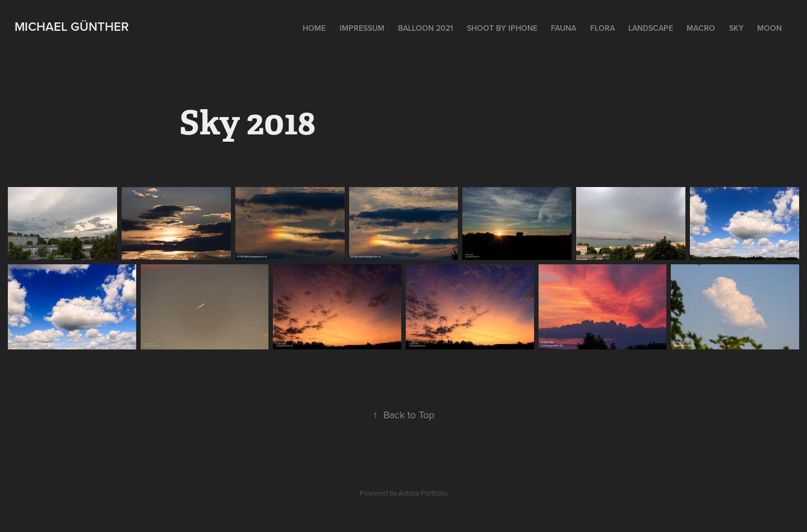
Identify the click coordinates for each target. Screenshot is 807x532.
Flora (602, 28)
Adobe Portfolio (423, 493)
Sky (736, 28)
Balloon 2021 (425, 28)
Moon (769, 28)
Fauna (563, 28)
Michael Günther (72, 26)
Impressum (362, 28)
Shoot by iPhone (502, 28)
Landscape (651, 28)
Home (314, 28)
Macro (701, 28)
